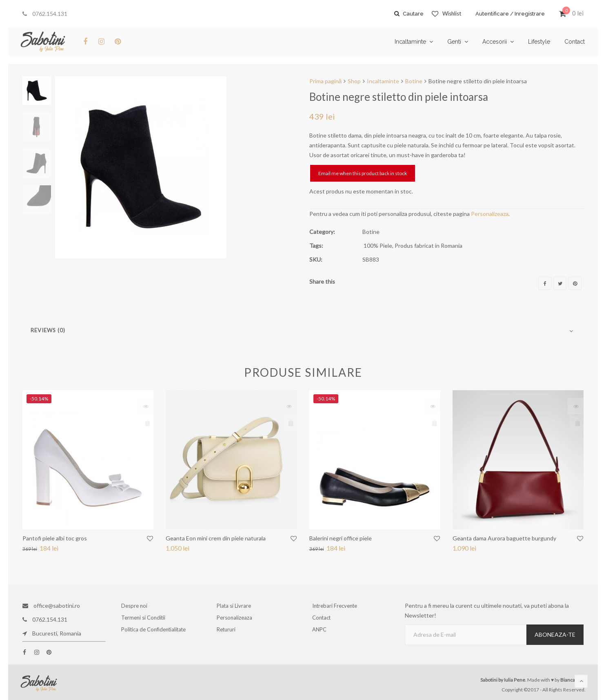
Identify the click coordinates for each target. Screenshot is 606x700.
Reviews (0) (48, 330)
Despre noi (136, 606)
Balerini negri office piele (341, 538)
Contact (324, 619)
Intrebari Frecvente (336, 606)
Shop (354, 81)
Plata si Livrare (235, 606)
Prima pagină (326, 81)
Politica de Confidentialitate (154, 633)
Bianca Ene (572, 680)
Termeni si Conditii (145, 619)
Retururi (229, 633)
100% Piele (378, 246)
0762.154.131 (45, 14)
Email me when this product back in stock (363, 173)
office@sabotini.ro (51, 606)
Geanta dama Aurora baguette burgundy (504, 538)
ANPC (322, 633)
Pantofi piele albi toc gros (55, 538)
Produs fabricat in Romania (428, 246)
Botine (414, 81)
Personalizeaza (490, 214)
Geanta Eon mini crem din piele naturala (216, 538)
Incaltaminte (383, 81)
